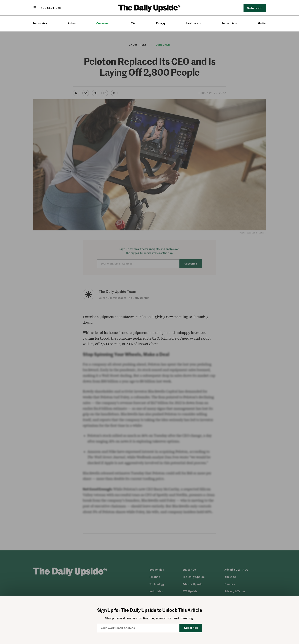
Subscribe (255, 8)
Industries (40, 23)
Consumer (103, 23)
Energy (161, 23)
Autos (72, 23)
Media (262, 23)
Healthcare (194, 23)
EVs (133, 23)
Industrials (229, 23)
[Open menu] (47, 8)
